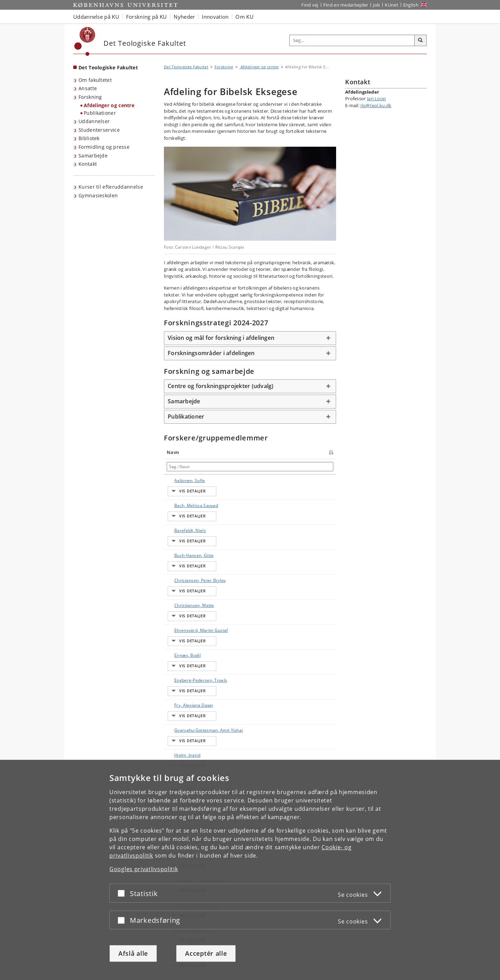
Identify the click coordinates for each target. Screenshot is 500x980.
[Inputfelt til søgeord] (352, 40)
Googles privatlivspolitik (144, 869)
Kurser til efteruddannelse (111, 187)
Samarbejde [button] (184, 401)
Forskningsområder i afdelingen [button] (211, 353)
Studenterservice (99, 130)
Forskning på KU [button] (147, 17)
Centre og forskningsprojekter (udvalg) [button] (221, 386)
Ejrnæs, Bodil (181, 597)
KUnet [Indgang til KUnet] (391, 5)
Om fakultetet (95, 80)
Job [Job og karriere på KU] (376, 5)
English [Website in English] (411, 5)
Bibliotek (89, 138)
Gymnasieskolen (98, 195)
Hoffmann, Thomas (178, 685)
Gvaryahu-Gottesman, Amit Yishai (185, 652)
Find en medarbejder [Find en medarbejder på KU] (346, 5)
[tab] (250, 338)
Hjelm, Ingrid (180, 670)
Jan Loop (376, 98)
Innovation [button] (215, 17)
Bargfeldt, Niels (183, 511)
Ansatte (88, 88)
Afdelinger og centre (109, 105)
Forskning (90, 97)
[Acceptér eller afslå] (123, 893)
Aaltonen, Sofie (183, 480)
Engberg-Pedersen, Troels (185, 612)
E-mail (325, 480)
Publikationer (100, 113)
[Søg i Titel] (234, 467)
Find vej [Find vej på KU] (310, 5)
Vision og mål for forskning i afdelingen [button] (221, 338)
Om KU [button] (244, 17)
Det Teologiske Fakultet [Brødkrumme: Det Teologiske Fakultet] (186, 67)
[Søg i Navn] (185, 467)
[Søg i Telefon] (288, 467)
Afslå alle (133, 953)
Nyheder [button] (184, 17)
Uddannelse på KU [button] (96, 17)
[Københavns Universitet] (85, 41)
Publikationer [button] (186, 416)
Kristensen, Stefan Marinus (183, 753)
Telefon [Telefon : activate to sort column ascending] (273, 452)
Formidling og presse (104, 147)
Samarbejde (93, 156)
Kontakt (88, 164)
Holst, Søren (180, 701)
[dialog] (250, 870)
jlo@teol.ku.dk (376, 105)
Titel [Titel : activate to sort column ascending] (215, 452)
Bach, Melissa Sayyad (181, 496)
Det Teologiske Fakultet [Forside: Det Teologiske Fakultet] (108, 67)
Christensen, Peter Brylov (180, 545)
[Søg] (420, 41)
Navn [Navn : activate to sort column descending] (173, 452)
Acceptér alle (206, 953)
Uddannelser (94, 121)
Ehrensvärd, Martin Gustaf (181, 581)
